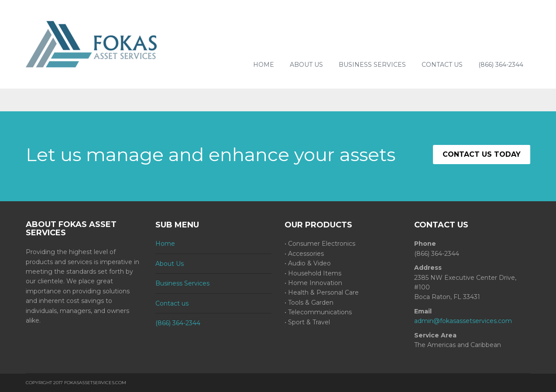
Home (264, 65)
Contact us (442, 65)
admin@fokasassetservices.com (463, 321)
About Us (306, 65)
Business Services (372, 65)
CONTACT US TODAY (482, 154)
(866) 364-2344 (501, 65)
